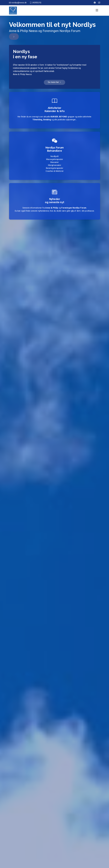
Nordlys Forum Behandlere (54, 148)
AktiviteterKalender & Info (54, 109)
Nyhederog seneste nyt (55, 201)
